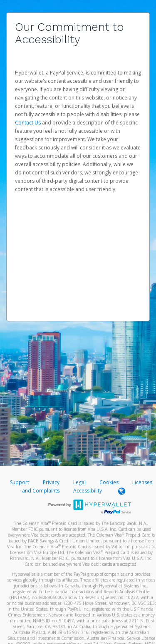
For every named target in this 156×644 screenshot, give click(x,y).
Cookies (109, 482)
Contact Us (28, 123)
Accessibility (88, 491)
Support (20, 482)
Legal (79, 482)
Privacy (51, 482)
